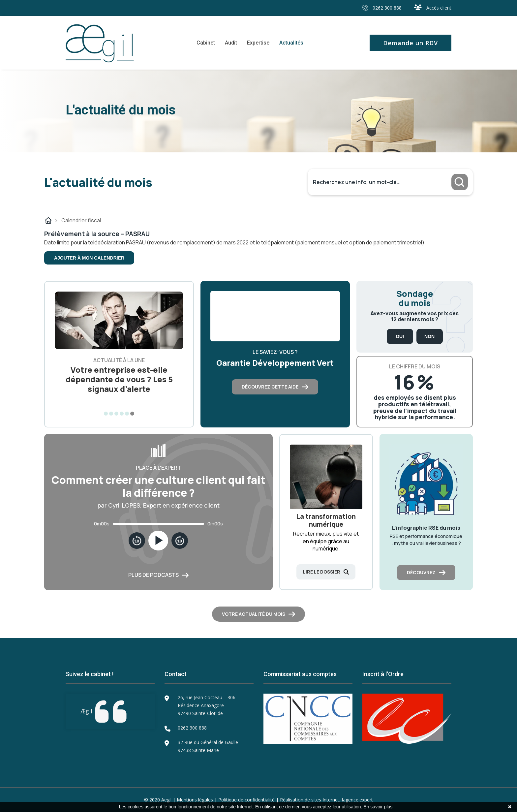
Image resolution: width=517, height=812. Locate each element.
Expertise (258, 43)
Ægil (86, 711)
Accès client (433, 8)
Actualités (291, 43)
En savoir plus (378, 807)
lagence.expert (357, 800)
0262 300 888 (382, 8)
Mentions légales (195, 800)
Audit (231, 43)
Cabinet (206, 43)
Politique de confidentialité (246, 800)
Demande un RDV (411, 43)
